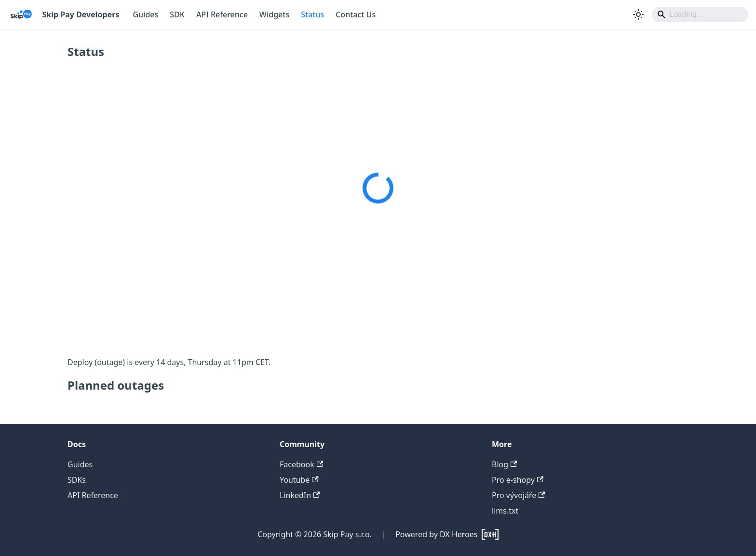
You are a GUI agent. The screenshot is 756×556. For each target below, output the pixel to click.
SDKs (77, 480)
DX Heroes (459, 534)
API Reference (222, 14)
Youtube (299, 480)
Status (312, 14)
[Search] (700, 14)
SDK (177, 14)
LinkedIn (300, 495)
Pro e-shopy (518, 480)
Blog (504, 464)
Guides (145, 14)
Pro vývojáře (519, 495)
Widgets (274, 14)
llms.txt (505, 511)
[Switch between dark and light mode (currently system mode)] (638, 14)
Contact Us (356, 14)
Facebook (301, 464)
